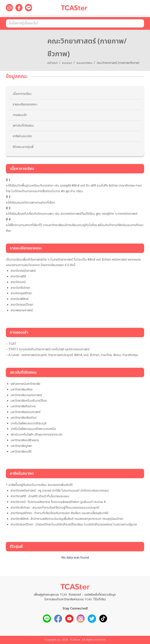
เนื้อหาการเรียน (22, 94)
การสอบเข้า (20, 115)
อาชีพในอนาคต (22, 136)
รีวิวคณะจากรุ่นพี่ (23, 147)
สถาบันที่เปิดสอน (23, 126)
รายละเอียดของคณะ (25, 104)
